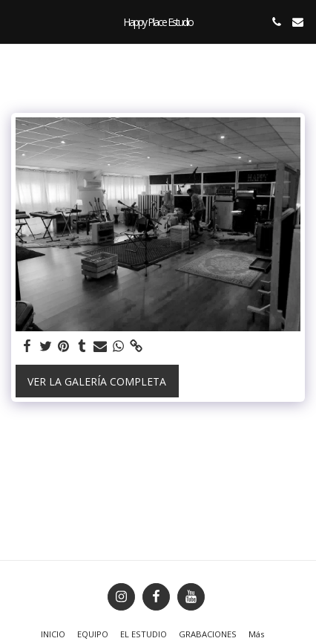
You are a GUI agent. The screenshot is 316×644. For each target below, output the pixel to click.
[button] (16, 21)
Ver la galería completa (97, 381)
